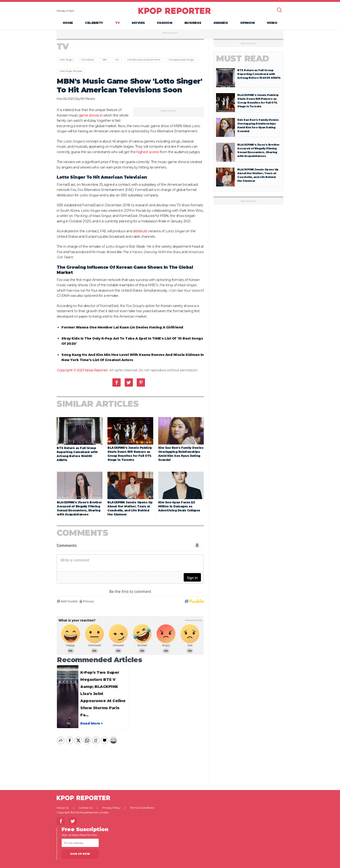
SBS (104, 60)
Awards (221, 23)
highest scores (148, 152)
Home (68, 23)
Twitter (129, 382)
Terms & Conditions (142, 804)
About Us (63, 804)
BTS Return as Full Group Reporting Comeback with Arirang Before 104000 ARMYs (259, 74)
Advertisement (170, 33)
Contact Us (85, 804)
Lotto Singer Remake (71, 71)
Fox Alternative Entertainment (144, 60)
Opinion (247, 23)
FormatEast (87, 60)
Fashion (165, 23)
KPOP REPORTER (175, 11)
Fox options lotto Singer (181, 60)
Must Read (243, 58)
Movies (138, 23)
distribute (140, 231)
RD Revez (88, 99)
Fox (117, 60)
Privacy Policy (111, 804)
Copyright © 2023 (71, 370)
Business (193, 23)
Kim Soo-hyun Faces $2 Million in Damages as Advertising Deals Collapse (179, 506)
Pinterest (141, 382)
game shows (89, 115)
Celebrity (94, 23)
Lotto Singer (66, 60)
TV (117, 23)
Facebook (117, 382)
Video (272, 23)
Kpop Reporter (96, 370)
